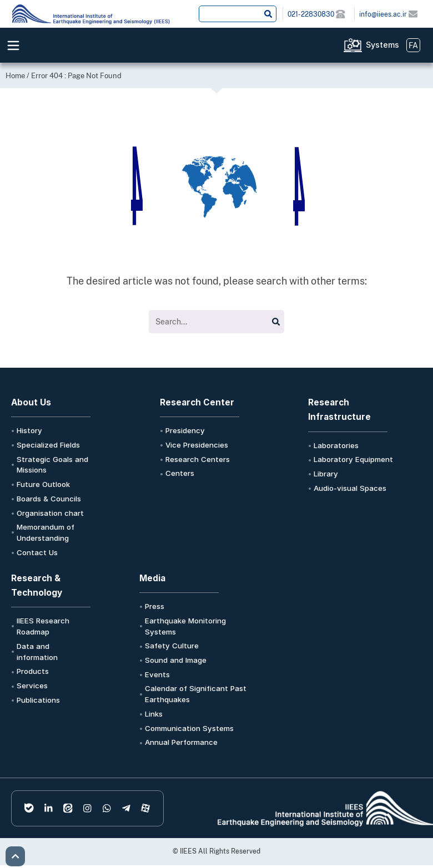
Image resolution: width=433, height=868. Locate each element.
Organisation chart (50, 513)
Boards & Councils (49, 499)
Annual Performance (181, 742)
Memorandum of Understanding (46, 532)
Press (155, 606)
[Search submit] (268, 14)
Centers (180, 473)
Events (157, 674)
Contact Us (37, 552)
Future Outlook (43, 484)
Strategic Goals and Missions (52, 465)
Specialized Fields (48, 445)
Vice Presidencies (197, 445)
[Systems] (353, 45)
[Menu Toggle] (13, 45)
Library (326, 474)
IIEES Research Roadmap (43, 626)
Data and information (37, 652)
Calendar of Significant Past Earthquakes (196, 694)
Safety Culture (172, 646)
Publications (38, 700)
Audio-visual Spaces (350, 488)
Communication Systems (189, 728)
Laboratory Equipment (353, 459)
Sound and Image (176, 660)
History (29, 430)
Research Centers (198, 459)
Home (15, 75)
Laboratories (336, 445)
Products (33, 671)
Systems (382, 45)
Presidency (185, 430)
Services (32, 686)
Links (154, 714)
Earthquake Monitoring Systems (185, 626)
